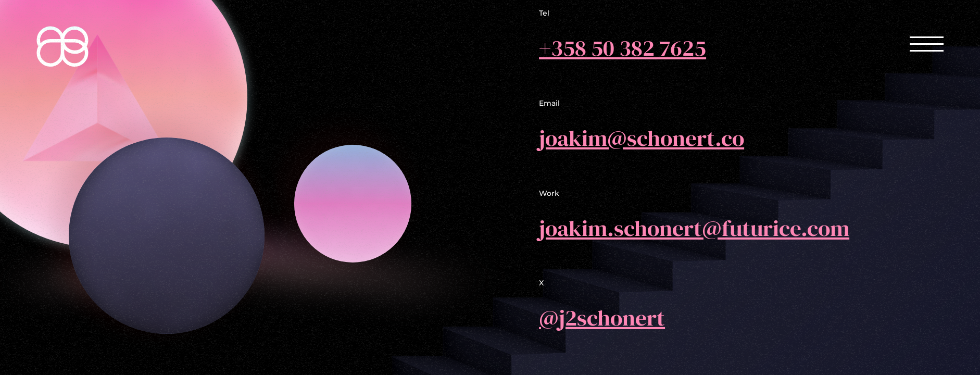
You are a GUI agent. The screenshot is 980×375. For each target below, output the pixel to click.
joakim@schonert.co (642, 138)
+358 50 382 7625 (623, 48)
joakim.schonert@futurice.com (694, 227)
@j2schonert (602, 317)
